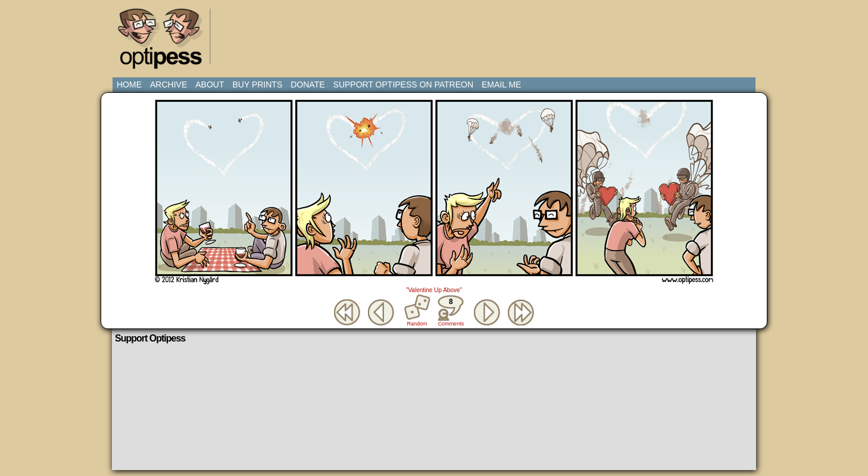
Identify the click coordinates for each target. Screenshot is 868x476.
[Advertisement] (436, 33)
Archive (168, 84)
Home (129, 84)
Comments (451, 311)
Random (417, 324)
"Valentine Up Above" (434, 290)
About (210, 84)
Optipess (166, 42)
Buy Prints (257, 84)
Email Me (501, 84)
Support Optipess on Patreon (403, 84)
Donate (307, 84)
